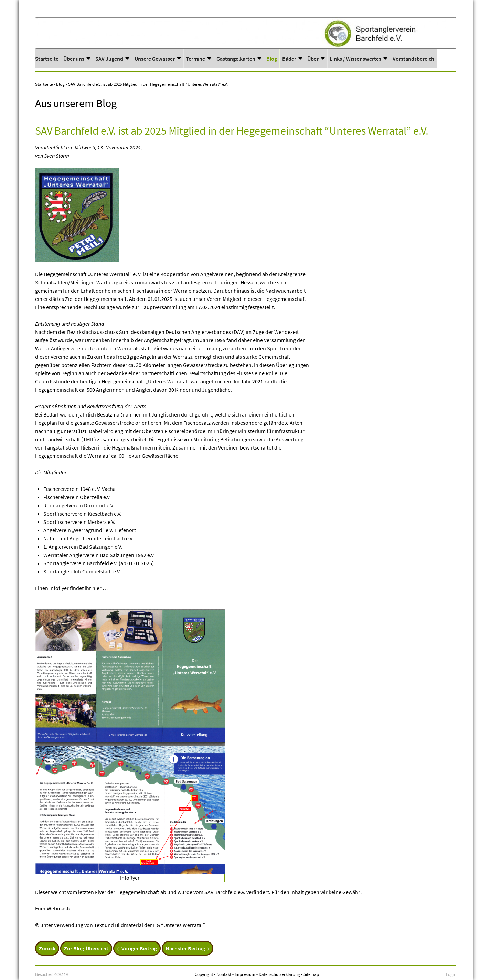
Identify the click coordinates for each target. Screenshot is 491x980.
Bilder (289, 59)
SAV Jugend (109, 59)
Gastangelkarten (236, 59)
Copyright (204, 974)
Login (451, 974)
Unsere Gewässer (155, 59)
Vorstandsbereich (413, 59)
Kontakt (224, 974)
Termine (195, 59)
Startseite (47, 59)
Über (313, 59)
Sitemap (311, 974)
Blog (272, 59)
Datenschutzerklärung (279, 974)
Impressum (245, 974)
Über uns (74, 59)
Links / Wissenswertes (355, 59)
